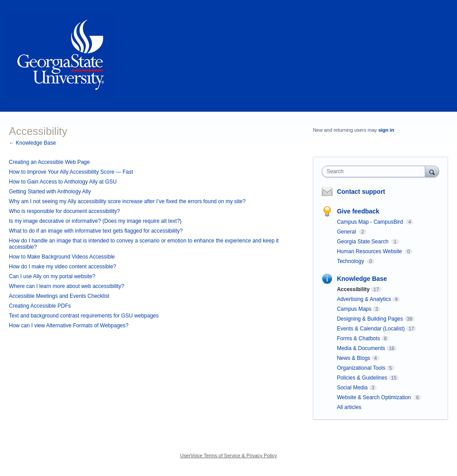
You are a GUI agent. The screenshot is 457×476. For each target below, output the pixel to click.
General (347, 232)
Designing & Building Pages (370, 319)
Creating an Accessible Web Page (49, 162)
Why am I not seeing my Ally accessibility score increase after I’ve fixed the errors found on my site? (127, 201)
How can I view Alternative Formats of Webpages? (69, 326)
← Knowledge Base (32, 143)
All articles (349, 407)
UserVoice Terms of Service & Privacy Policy (229, 455)
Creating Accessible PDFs (40, 306)
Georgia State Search (364, 242)
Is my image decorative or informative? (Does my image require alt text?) (95, 221)
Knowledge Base (362, 279)
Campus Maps (354, 309)
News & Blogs (354, 358)
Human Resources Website (370, 251)
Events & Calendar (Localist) (371, 329)
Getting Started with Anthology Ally (50, 192)
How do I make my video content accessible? (62, 267)
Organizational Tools (361, 368)
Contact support (361, 192)
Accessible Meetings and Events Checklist (59, 296)
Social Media (352, 388)
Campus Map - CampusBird (371, 222)
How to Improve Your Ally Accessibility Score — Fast (71, 172)
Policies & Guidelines (362, 378)
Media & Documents (361, 348)
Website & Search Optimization (375, 397)
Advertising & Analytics (364, 299)
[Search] (432, 171)
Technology (351, 261)
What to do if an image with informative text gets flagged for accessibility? (96, 231)
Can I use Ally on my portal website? (52, 276)
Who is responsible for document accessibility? (64, 211)
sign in (386, 130)
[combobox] (376, 171)
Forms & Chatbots (359, 338)
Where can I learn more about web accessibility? (66, 286)
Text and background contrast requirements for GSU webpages (84, 316)
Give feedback (358, 211)
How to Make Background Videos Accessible (62, 257)
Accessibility (353, 289)
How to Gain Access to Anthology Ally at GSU (63, 182)
